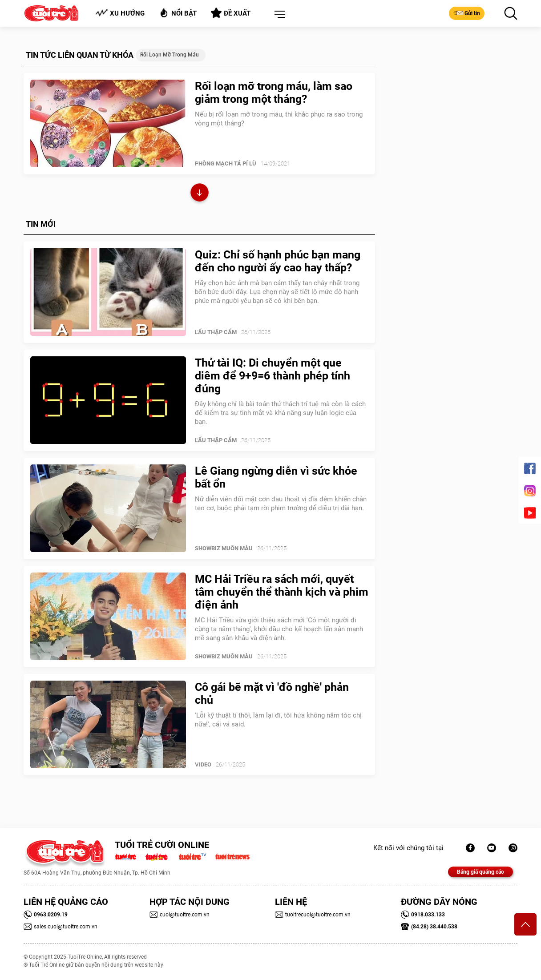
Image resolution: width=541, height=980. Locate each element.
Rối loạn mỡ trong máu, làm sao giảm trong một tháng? (274, 93)
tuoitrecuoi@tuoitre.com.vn (313, 915)
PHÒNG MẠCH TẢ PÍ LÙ (226, 163)
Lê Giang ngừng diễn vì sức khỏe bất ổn (276, 477)
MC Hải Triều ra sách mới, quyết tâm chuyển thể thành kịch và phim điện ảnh (282, 592)
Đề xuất (231, 13)
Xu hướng (120, 13)
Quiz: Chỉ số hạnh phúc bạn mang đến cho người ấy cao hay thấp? (278, 261)
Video (203, 764)
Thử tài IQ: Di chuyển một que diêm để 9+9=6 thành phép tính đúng (273, 376)
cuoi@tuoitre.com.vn (180, 915)
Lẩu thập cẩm (216, 332)
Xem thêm (200, 194)
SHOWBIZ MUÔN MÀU (224, 548)
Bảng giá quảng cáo (480, 872)
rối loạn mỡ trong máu (170, 55)
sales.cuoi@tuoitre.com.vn (61, 927)
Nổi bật (178, 13)
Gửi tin (467, 13)
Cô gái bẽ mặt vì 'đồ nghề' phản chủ (272, 694)
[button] (278, 15)
